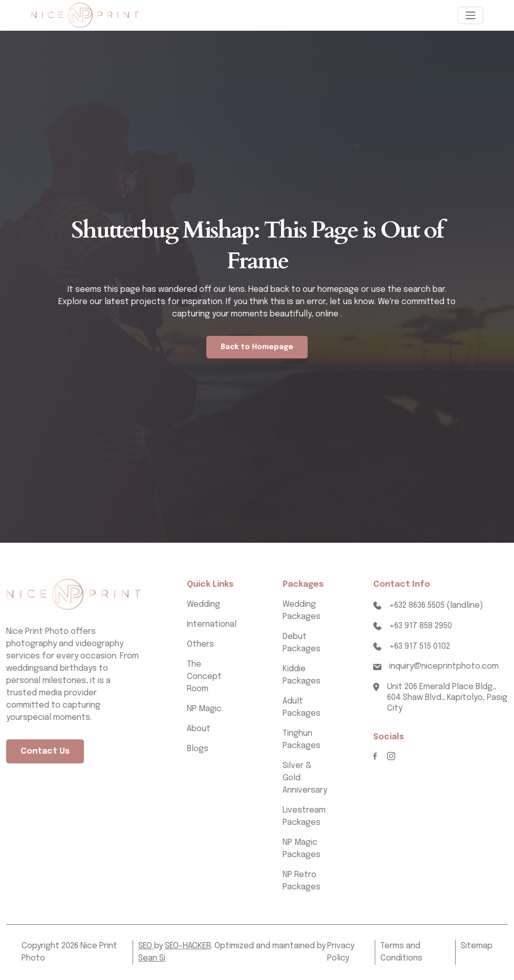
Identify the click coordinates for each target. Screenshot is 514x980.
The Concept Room (204, 677)
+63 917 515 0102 (420, 646)
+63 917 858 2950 (421, 626)
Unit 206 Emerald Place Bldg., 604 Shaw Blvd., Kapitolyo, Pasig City (447, 698)
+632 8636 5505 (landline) (436, 605)
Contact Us (45, 751)
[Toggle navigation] (470, 15)
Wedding (204, 604)
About (199, 729)
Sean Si (152, 958)
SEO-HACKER (188, 946)
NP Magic (204, 709)
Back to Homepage (257, 347)
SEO (146, 946)
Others (200, 644)
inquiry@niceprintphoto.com (444, 666)
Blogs (198, 749)
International (212, 624)
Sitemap (477, 946)
